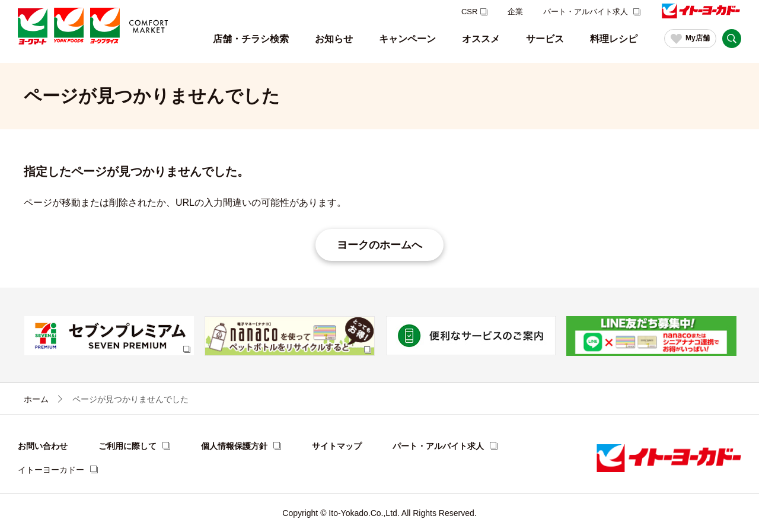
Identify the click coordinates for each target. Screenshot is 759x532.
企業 (515, 12)
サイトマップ (337, 446)
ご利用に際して (127, 446)
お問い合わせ (43, 446)
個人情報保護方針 (234, 446)
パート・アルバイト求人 (587, 12)
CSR (469, 12)
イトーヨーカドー (51, 470)
